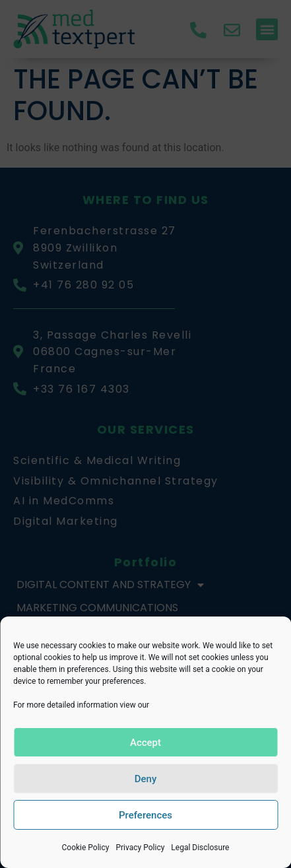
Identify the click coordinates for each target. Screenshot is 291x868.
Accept (145, 743)
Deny (146, 779)
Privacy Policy (140, 848)
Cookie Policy (85, 848)
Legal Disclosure (200, 848)
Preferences (145, 815)
